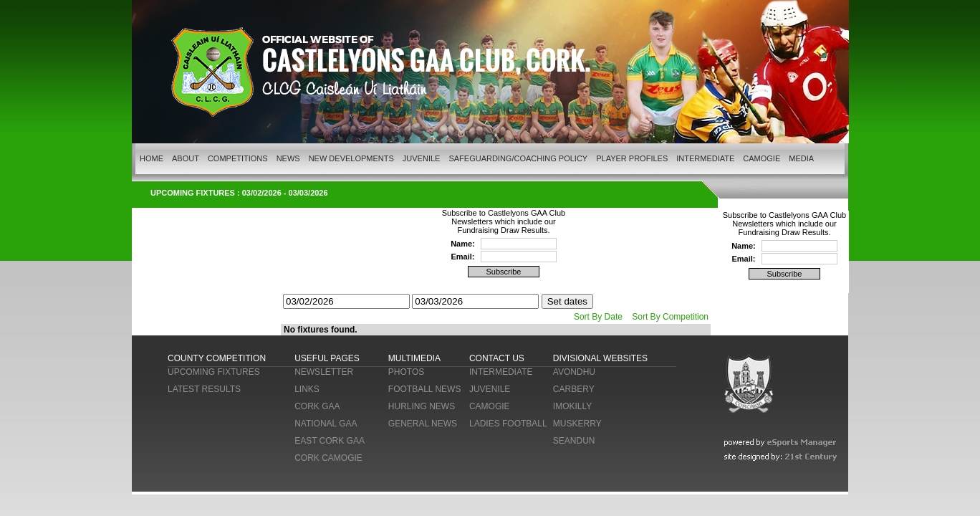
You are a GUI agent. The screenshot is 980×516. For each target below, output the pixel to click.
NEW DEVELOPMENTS (351, 158)
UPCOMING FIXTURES (214, 372)
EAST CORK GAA (330, 441)
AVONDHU (574, 372)
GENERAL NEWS (423, 424)
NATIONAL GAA (326, 424)
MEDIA (801, 158)
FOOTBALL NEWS (425, 389)
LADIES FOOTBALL (508, 424)
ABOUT (186, 158)
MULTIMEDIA (414, 358)
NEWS (288, 158)
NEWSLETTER (324, 372)
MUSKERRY (577, 424)
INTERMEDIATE (705, 158)
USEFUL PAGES (327, 358)
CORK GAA (317, 406)
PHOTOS (406, 372)
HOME (152, 158)
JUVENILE (422, 158)
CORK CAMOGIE (328, 458)
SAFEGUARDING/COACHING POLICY (518, 158)
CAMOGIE (762, 158)
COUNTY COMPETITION (217, 358)
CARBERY (574, 389)
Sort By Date (598, 317)
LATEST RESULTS (204, 389)
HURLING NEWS (422, 406)
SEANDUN (574, 441)
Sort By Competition (670, 317)
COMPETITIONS (238, 158)
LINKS (307, 389)
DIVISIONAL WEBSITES (600, 358)
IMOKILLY (572, 406)
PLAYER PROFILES (632, 158)
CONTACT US (497, 358)
